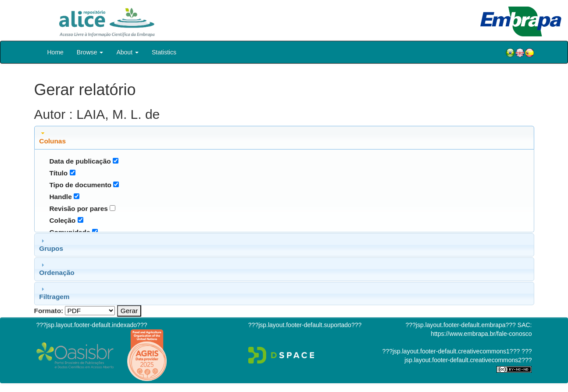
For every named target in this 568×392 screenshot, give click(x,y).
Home (55, 52)
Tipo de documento (80, 185)
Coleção (62, 220)
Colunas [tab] (52, 137)
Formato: (49, 311)
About (127, 52)
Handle (60, 197)
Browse (90, 52)
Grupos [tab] (51, 245)
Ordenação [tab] (57, 269)
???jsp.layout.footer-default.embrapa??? (461, 325)
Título (58, 173)
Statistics (164, 52)
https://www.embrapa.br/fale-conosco (481, 334)
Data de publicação (80, 161)
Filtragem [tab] (54, 293)
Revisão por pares (78, 208)
